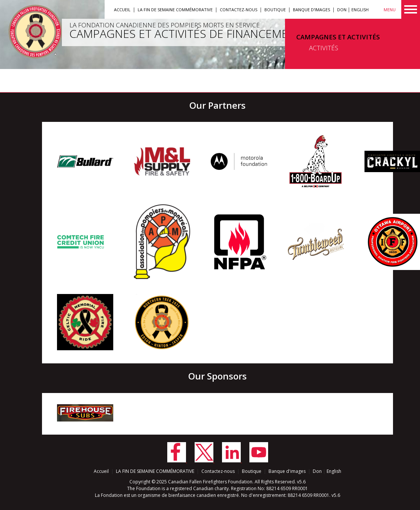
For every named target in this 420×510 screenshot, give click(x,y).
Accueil (122, 10)
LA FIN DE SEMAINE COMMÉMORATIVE (175, 10)
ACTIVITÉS (324, 48)
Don (342, 10)
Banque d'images (311, 10)
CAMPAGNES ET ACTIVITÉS (338, 37)
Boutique (275, 10)
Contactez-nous (238, 10)
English (360, 10)
